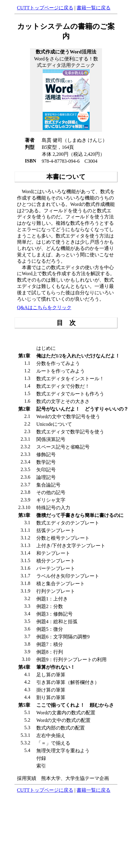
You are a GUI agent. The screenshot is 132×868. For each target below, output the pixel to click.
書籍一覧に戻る (94, 8)
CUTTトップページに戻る (45, 8)
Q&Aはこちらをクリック (44, 308)
